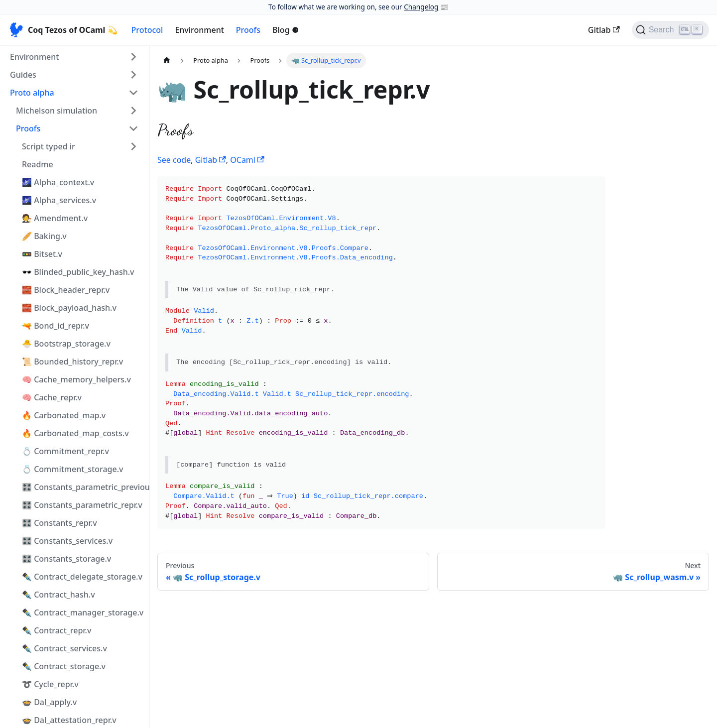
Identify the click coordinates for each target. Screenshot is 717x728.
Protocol (147, 30)
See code (174, 160)
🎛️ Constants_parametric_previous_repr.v (83, 487)
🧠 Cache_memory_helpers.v (76, 379)
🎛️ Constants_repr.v (60, 523)
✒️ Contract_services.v (64, 648)
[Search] (670, 30)
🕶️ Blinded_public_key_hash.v (78, 272)
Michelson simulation (57, 111)
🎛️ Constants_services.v (67, 541)
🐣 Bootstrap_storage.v (66, 344)
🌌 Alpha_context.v (58, 182)
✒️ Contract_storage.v (64, 666)
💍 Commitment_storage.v (72, 469)
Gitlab (604, 30)
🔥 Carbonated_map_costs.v (75, 433)
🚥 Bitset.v (42, 254)
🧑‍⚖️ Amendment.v (55, 218)
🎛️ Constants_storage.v (66, 559)
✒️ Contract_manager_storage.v (83, 612)
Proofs (248, 30)
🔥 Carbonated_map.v (64, 415)
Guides (23, 75)
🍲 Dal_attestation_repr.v (69, 720)
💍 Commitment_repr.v (65, 451)
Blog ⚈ (286, 30)
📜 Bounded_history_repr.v (72, 362)
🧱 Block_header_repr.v (66, 290)
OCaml (247, 160)
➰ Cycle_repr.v (50, 684)
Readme (38, 164)
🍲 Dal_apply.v (49, 702)
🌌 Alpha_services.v (59, 200)
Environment (199, 30)
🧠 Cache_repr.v (52, 397)
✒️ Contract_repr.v (57, 630)
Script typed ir (49, 146)
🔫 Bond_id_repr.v (56, 326)
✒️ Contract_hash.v (59, 595)
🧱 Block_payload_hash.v (69, 308)
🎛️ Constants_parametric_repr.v (82, 505)
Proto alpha (32, 93)
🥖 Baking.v (44, 236)
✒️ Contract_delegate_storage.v (82, 577)
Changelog (421, 7)
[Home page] (167, 61)
